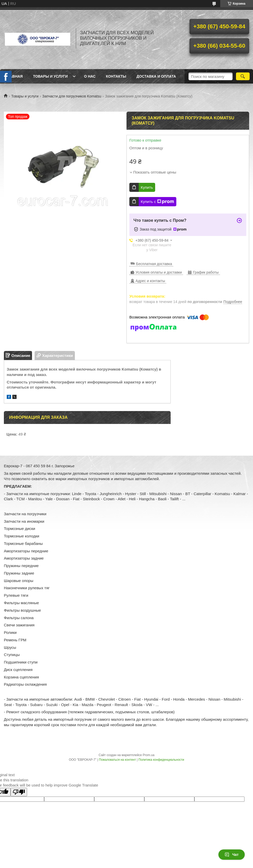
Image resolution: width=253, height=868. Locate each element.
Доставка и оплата (156, 76)
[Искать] (243, 76)
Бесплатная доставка (154, 264)
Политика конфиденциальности (161, 760)
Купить (147, 187)
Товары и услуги (50, 76)
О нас (90, 76)
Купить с (157, 202)
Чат (232, 855)
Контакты (116, 76)
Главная (14, 76)
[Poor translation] (19, 792)
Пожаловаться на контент (117, 760)
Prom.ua (149, 755)
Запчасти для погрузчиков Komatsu (72, 96)
